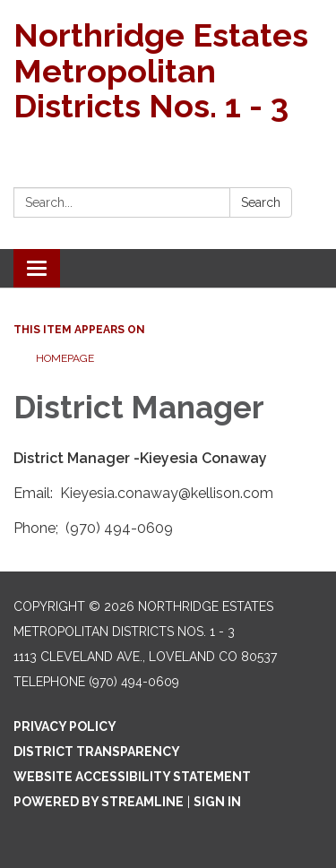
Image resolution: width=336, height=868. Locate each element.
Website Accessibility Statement (132, 777)
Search (261, 202)
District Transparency (97, 752)
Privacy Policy (65, 726)
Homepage (65, 358)
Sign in (217, 802)
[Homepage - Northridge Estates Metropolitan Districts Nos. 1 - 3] (168, 71)
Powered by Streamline (99, 802)
